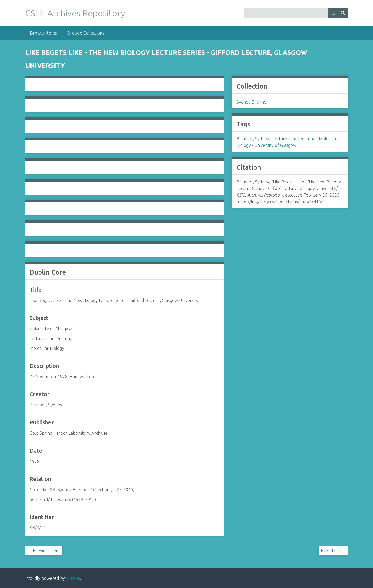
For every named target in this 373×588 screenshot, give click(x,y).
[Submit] (343, 13)
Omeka (73, 578)
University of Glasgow (275, 145)
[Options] (333, 13)
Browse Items (43, 33)
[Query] (296, 13)
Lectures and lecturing (294, 139)
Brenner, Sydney (253, 139)
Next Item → (333, 550)
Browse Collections (86, 33)
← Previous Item (44, 550)
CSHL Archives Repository (75, 13)
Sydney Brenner (252, 102)
